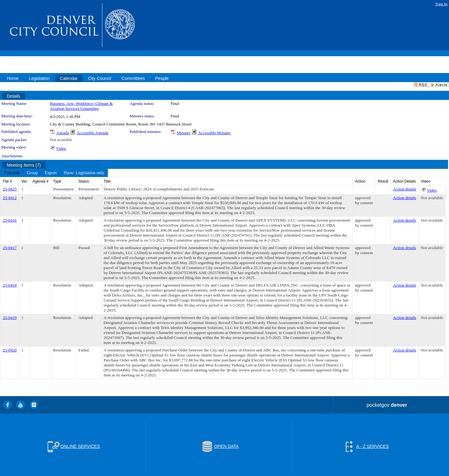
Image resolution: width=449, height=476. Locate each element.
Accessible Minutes (214, 133)
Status (84, 181)
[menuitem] (12, 173)
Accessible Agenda (92, 133)
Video (61, 148)
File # (7, 181)
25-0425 (10, 189)
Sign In (441, 4)
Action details (404, 189)
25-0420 (10, 350)
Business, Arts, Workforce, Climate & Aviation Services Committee (81, 106)
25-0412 (10, 198)
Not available (61, 140)
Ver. (24, 181)
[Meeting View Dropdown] (84, 173)
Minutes (184, 133)
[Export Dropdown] (51, 173)
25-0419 (10, 318)
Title (107, 181)
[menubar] (54, 173)
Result (383, 181)
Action (360, 181)
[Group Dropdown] (32, 173)
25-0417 (10, 248)
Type (57, 181)
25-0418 (10, 285)
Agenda (63, 133)
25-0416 (10, 220)
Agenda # (40, 181)
